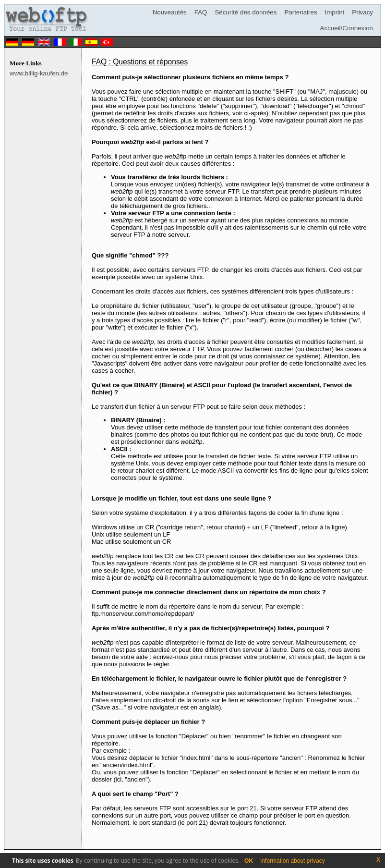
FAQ (201, 12)
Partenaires (301, 12)
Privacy (362, 12)
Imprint (335, 12)
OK (249, 861)
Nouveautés (170, 12)
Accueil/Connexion (347, 28)
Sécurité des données (246, 12)
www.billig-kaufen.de (39, 73)
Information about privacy (293, 861)
